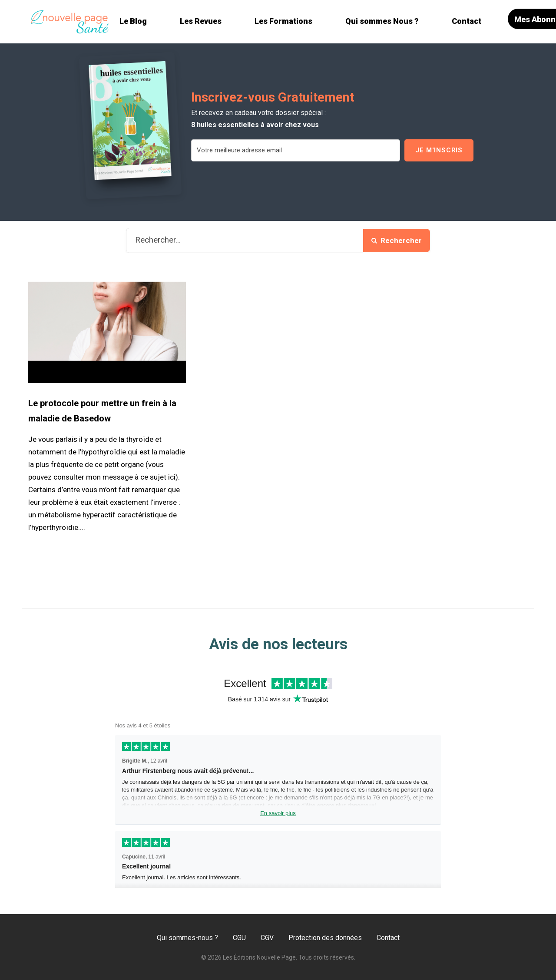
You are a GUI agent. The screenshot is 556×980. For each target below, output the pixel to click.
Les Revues (201, 21)
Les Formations (283, 21)
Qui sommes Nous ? (382, 21)
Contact (467, 21)
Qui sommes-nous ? (187, 938)
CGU (239, 938)
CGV (267, 938)
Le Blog (133, 21)
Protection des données (325, 938)
